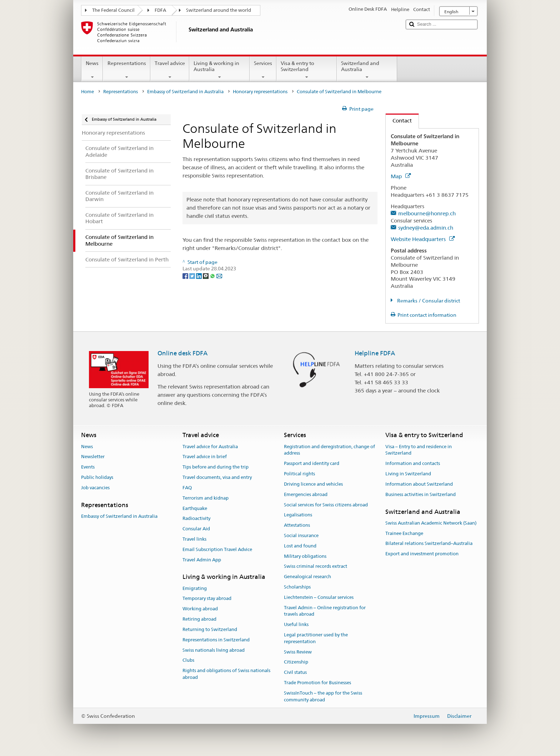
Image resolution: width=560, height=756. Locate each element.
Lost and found (300, 546)
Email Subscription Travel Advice (217, 549)
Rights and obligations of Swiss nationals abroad (226, 674)
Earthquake (195, 508)
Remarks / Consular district (428, 301)
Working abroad (200, 609)
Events (88, 467)
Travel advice (170, 70)
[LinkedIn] (199, 275)
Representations (126, 70)
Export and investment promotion (422, 554)
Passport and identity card (312, 464)
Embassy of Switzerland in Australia (185, 92)
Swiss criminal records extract (316, 567)
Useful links (296, 625)
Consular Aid (196, 529)
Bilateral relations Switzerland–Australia (429, 544)
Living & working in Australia (219, 70)
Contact (399, 121)
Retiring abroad (199, 619)
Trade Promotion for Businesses (317, 683)
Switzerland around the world (219, 10)
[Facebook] (186, 275)
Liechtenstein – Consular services (319, 597)
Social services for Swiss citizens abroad (326, 505)
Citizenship (296, 662)
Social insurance (301, 535)
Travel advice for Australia (210, 447)
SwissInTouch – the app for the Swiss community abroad (323, 696)
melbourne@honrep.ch (427, 213)
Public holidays (97, 477)
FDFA (160, 10)
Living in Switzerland (408, 474)
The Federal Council (113, 10)
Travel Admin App (202, 560)
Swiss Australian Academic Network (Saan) (431, 523)
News (92, 70)
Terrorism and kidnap (206, 498)
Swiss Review (298, 652)
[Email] (219, 275)
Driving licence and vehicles (313, 484)
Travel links (194, 539)
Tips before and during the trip (216, 467)
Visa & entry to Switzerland (307, 70)
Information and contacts (413, 464)
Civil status (295, 673)
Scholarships (297, 587)
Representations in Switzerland (216, 640)
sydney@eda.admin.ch (426, 228)
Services (263, 70)
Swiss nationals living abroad (214, 650)
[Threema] (206, 275)
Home (87, 92)
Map (401, 176)
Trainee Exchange (404, 533)
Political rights (299, 474)
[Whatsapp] (213, 275)
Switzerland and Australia (367, 70)
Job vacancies (95, 488)
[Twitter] (193, 275)
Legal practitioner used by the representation (316, 638)
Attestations (297, 525)
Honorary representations (260, 92)
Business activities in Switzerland (421, 494)
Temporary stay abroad (207, 599)
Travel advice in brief (205, 457)
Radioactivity (196, 519)
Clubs (188, 660)
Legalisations (298, 515)
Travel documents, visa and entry (217, 477)
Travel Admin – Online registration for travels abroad (325, 611)
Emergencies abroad (306, 494)
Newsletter (93, 457)
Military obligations (305, 556)
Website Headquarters (423, 239)
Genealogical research (307, 577)
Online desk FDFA (182, 353)
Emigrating (195, 588)
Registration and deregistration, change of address (329, 450)
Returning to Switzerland (210, 629)
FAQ (187, 488)
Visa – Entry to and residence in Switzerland (419, 450)
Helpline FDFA (375, 353)
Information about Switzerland (419, 484)
